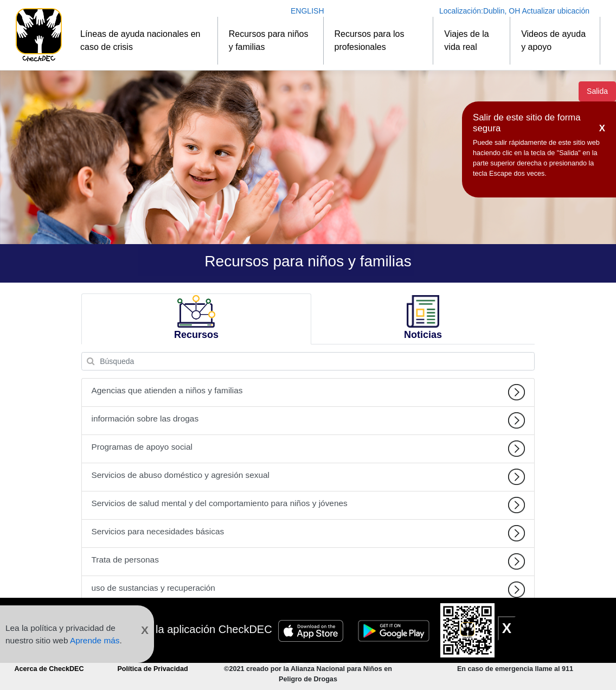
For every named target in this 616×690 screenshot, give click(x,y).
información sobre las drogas (308, 420)
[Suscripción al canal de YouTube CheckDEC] (271, 654)
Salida (597, 91)
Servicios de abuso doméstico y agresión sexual (308, 477)
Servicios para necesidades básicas (308, 533)
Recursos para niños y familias (269, 40)
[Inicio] (39, 35)
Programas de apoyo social (308, 449)
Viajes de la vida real (466, 40)
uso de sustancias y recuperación (308, 590)
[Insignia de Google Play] (395, 629)
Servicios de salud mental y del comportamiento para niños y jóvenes (308, 505)
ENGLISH (307, 11)
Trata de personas (308, 561)
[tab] (196, 319)
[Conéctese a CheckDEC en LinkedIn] (346, 654)
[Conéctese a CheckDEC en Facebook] (296, 654)
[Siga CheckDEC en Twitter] (322, 654)
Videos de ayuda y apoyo (553, 40)
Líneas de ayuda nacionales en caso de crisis (140, 40)
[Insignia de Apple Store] (312, 629)
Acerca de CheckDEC (49, 669)
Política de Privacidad (152, 669)
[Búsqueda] (308, 361)
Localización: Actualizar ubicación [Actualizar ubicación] (514, 11)
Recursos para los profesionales (370, 40)
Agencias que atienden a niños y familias (308, 392)
